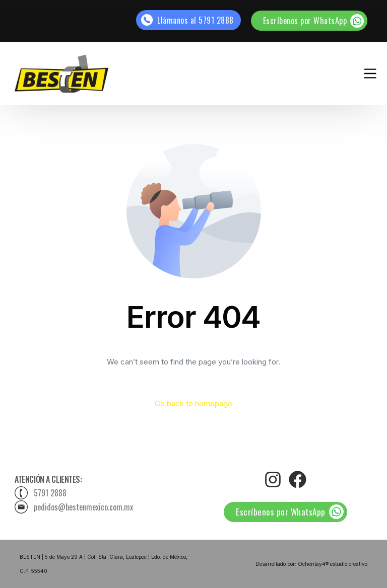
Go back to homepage (193, 403)
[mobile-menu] (353, 73)
